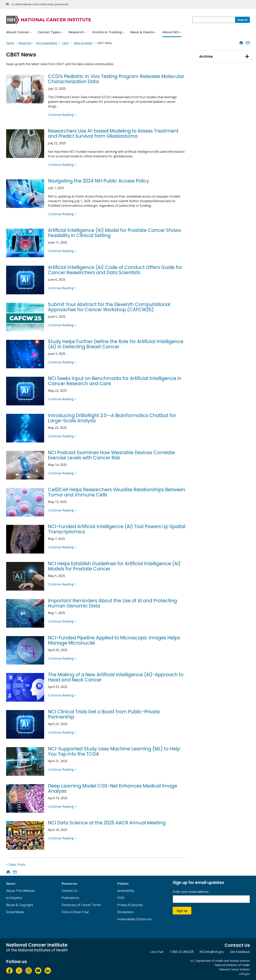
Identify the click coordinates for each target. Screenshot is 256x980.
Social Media (15, 912)
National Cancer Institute (234, 969)
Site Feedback (240, 952)
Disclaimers (126, 912)
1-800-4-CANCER (181, 952)
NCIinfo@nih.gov (212, 952)
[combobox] (214, 20)
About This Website (20, 891)
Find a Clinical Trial (75, 912)
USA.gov (245, 974)
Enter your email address (191, 892)
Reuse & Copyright (20, 905)
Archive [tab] (226, 56)
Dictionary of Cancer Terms (81, 905)
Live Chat (157, 952)
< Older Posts (16, 865)
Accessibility (126, 891)
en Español (14, 898)
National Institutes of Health (232, 965)
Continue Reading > (62, 115)
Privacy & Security (130, 905)
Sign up (182, 911)
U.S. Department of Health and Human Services (220, 961)
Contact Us (70, 891)
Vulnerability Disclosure (134, 919)
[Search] (242, 20)
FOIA (121, 898)
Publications (70, 898)
